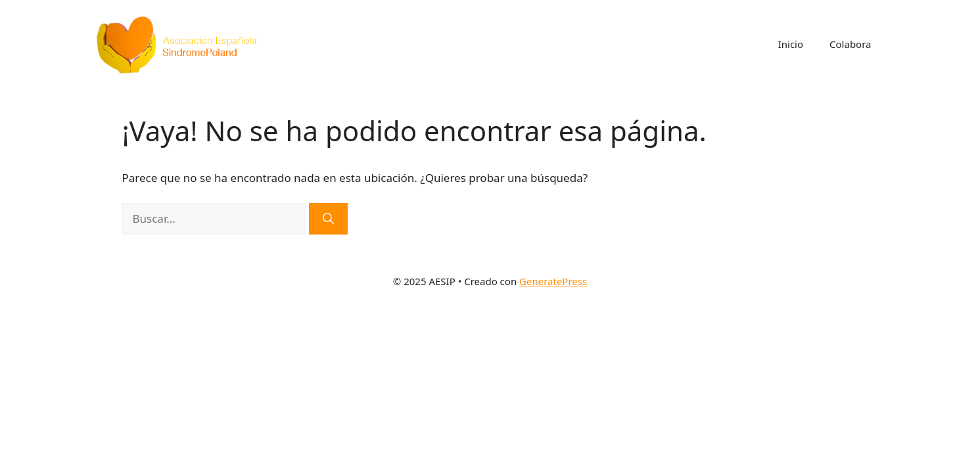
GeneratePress (553, 281)
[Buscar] (328, 219)
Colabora (850, 44)
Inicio (791, 44)
